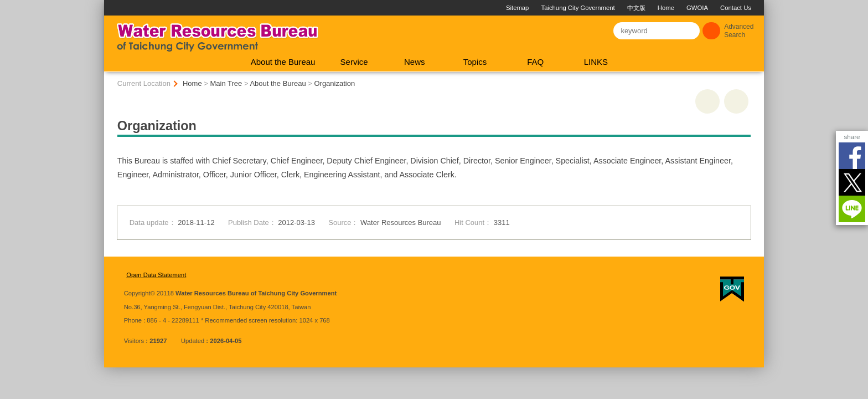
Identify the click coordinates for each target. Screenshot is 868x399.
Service (354, 62)
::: (109, 4)
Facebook (852, 156)
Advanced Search (739, 31)
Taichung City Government (527, 8)
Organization (334, 83)
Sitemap (466, 8)
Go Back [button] (736, 101)
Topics (475, 62)
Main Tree (226, 83)
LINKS (596, 62)
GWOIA (646, 8)
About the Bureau (283, 62)
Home (614, 8)
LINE (852, 209)
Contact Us (684, 8)
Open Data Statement (156, 275)
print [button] (707, 101)
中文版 (585, 8)
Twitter (852, 182)
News (415, 62)
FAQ (535, 62)
